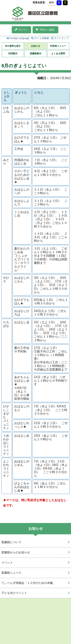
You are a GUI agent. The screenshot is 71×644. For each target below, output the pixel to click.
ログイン (21, 30)
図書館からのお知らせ (16, 552)
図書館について (11, 542)
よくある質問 (58, 54)
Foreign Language (20, 38)
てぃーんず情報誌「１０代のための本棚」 (28, 583)
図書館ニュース (11, 573)
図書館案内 (36, 54)
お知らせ (36, 46)
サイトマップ (61, 38)
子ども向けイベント (14, 593)
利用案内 (13, 54)
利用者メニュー (58, 46)
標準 (51, 3)
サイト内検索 (42, 38)
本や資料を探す (13, 46)
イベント (7, 562)
